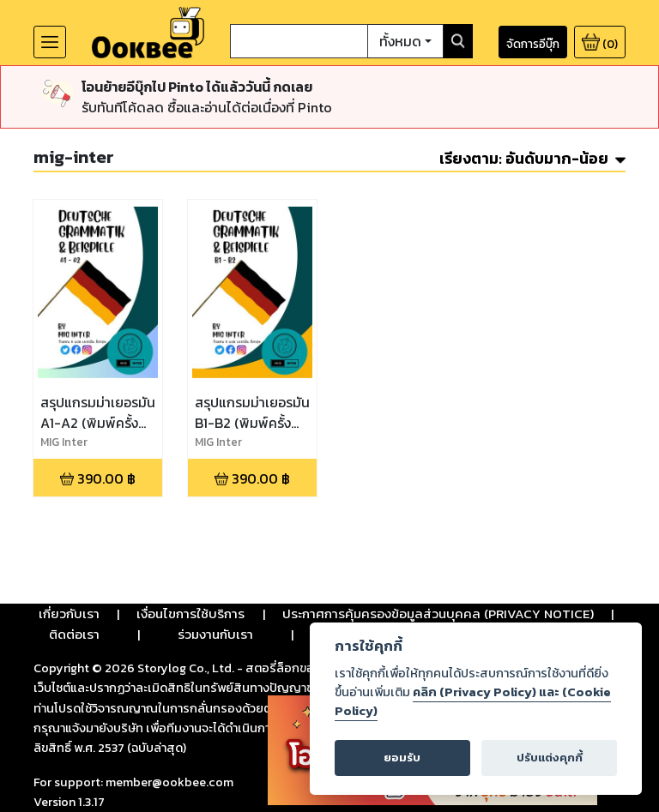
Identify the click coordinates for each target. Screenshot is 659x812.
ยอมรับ (402, 758)
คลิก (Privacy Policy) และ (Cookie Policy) (473, 701)
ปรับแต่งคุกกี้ (550, 758)
